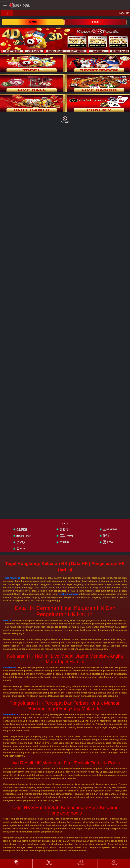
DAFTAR (33, 22)
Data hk (7, 620)
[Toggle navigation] (5, 5)
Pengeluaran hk (12, 714)
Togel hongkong (12, 578)
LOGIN (95, 22)
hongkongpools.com (69, 594)
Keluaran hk (10, 667)
